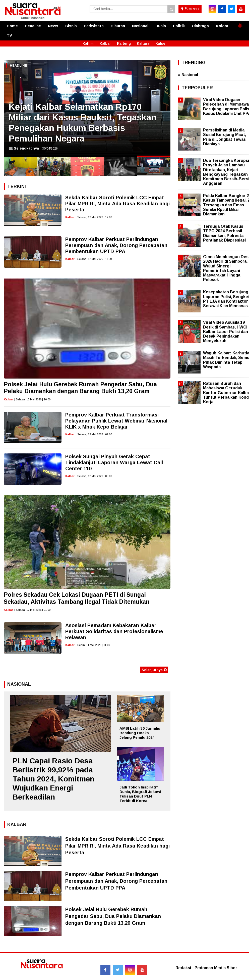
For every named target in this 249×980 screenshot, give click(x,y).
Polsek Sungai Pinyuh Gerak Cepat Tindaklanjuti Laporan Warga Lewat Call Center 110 (114, 462)
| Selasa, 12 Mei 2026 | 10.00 (32, 399)
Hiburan (118, 26)
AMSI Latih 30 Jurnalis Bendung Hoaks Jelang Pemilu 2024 (140, 733)
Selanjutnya (154, 670)
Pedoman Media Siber (216, 968)
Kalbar (105, 43)
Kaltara (143, 43)
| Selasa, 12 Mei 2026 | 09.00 (94, 434)
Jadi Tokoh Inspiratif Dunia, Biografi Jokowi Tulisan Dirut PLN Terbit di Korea (140, 794)
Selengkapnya (24, 148)
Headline (33, 26)
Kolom (222, 26)
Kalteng (124, 43)
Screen (190, 9)
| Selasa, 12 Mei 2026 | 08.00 (94, 476)
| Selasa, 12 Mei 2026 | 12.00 (94, 217)
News (53, 26)
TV (9, 35)
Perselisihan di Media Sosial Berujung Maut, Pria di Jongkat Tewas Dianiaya (225, 137)
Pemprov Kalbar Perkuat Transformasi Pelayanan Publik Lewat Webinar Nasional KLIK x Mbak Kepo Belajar (116, 421)
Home (12, 26)
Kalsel (161, 43)
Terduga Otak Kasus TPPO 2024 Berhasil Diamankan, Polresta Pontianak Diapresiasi (224, 233)
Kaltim (88, 43)
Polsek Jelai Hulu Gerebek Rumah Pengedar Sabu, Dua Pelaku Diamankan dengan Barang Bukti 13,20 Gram (80, 388)
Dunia (161, 26)
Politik (179, 26)
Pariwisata (94, 26)
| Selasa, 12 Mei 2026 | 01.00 (32, 610)
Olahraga (200, 26)
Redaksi (183, 968)
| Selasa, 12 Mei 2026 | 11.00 (94, 259)
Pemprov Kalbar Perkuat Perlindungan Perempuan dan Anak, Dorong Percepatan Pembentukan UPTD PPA (116, 245)
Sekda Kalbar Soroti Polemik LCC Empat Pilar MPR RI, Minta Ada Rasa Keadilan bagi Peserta (117, 204)
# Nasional (188, 75)
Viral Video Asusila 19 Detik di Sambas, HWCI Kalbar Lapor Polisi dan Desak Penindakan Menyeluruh (226, 332)
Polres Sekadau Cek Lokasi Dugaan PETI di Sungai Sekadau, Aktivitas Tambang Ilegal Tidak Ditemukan (77, 598)
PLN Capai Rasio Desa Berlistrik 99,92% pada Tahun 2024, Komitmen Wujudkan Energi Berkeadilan (53, 779)
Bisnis (71, 26)
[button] (240, 24)
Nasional (140, 26)
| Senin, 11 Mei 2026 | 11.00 (93, 645)
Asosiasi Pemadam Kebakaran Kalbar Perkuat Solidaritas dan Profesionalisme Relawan (114, 631)
